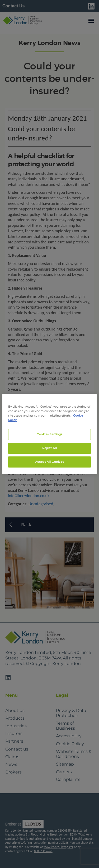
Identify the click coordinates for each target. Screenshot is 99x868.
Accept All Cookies (49, 462)
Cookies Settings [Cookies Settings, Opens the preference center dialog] (49, 434)
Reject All (50, 448)
